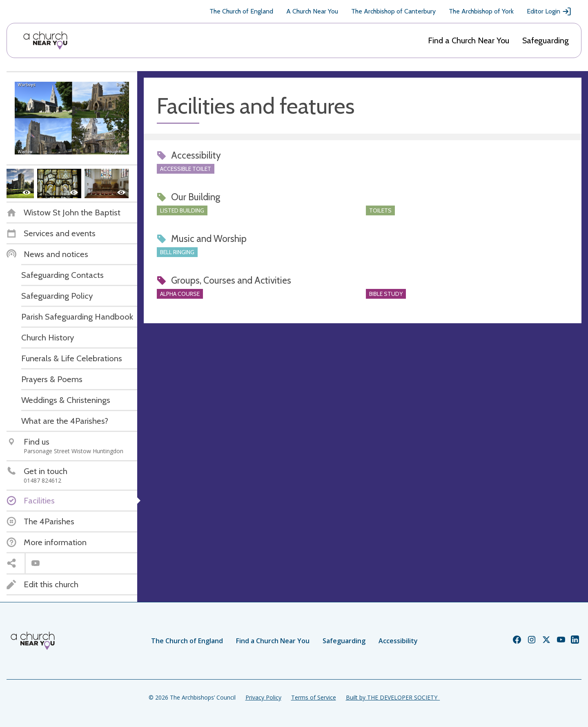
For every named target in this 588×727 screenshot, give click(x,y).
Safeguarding (546, 40)
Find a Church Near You (469, 40)
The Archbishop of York (481, 11)
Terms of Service (314, 697)
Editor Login (549, 11)
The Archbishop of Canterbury (393, 11)
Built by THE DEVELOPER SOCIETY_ (393, 697)
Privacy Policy (263, 697)
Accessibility (398, 641)
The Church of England (241, 11)
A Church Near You (312, 11)
